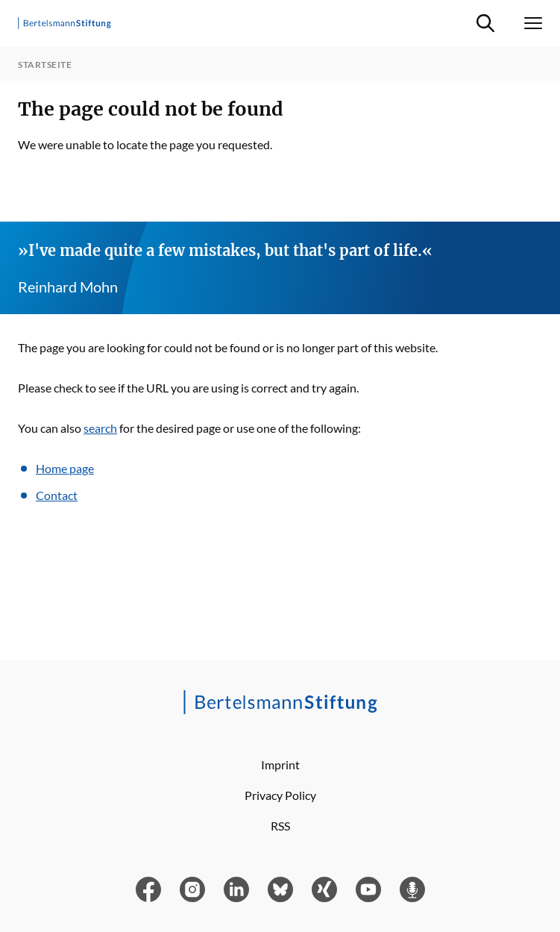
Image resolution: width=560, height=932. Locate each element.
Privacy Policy (280, 795)
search (100, 428)
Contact (57, 495)
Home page (65, 468)
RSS (280, 826)
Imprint (280, 764)
